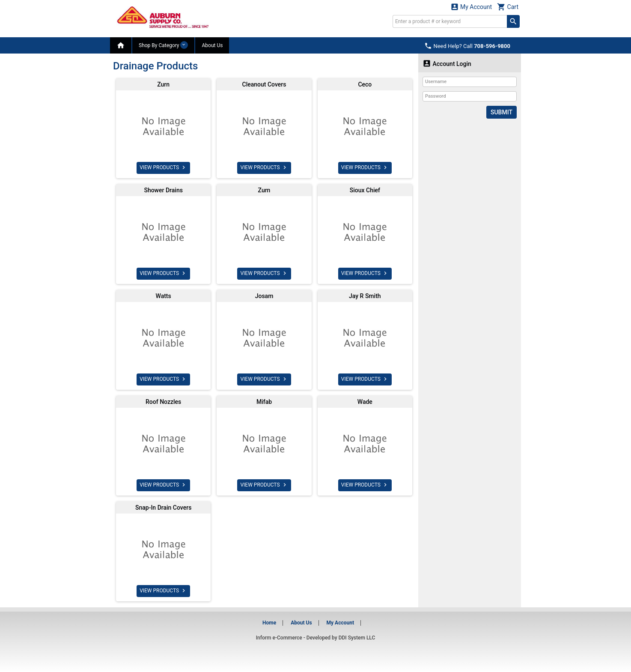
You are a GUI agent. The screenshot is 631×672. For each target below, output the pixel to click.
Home (269, 623)
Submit (502, 112)
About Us (212, 45)
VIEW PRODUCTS (163, 167)
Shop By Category (163, 45)
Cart (508, 7)
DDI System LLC (357, 638)
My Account (471, 7)
